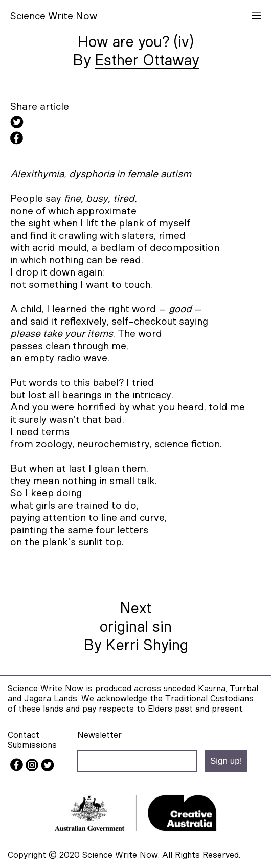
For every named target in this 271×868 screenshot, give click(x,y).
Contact (24, 735)
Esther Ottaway (147, 61)
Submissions (32, 745)
